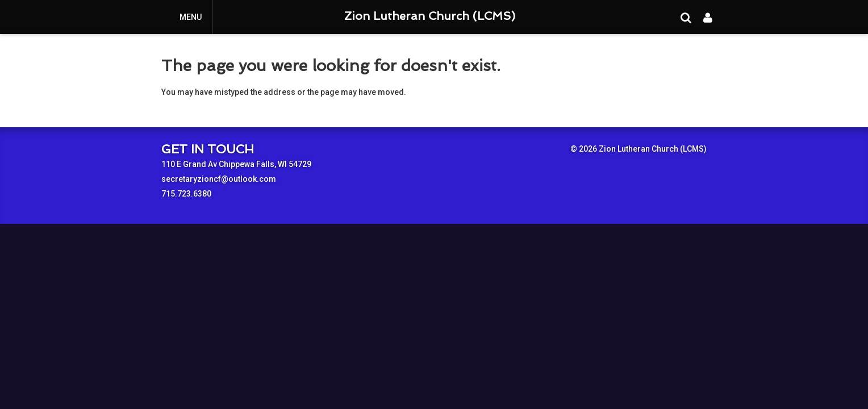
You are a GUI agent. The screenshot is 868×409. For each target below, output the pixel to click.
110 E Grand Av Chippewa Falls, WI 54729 (236, 164)
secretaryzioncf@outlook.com (219, 179)
